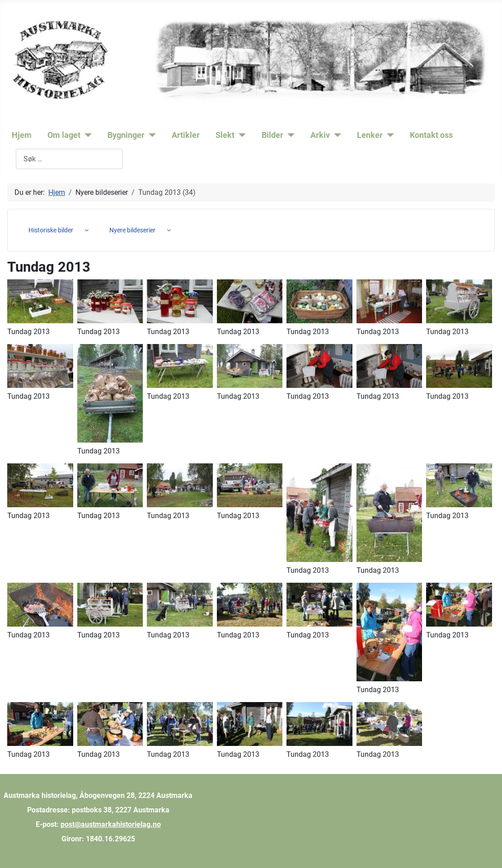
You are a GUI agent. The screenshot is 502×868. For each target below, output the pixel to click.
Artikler (186, 135)
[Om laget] (86, 135)
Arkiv (320, 135)
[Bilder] (289, 135)
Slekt (225, 135)
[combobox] (69, 159)
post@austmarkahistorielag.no (111, 824)
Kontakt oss (431, 135)
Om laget (64, 135)
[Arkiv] (335, 135)
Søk (10, 159)
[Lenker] (388, 135)
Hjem (22, 135)
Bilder (272, 135)
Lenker (370, 135)
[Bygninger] (150, 135)
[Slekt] (240, 135)
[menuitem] (55, 230)
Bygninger (126, 135)
